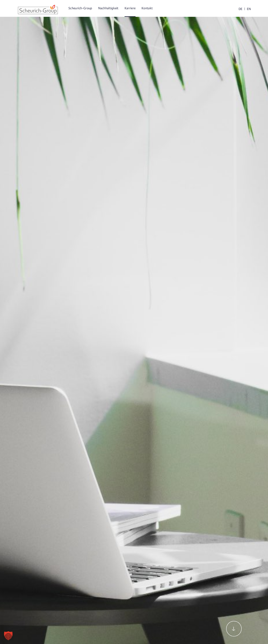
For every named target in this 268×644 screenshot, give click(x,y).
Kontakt (147, 8)
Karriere (130, 8)
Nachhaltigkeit (108, 8)
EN (249, 9)
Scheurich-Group (80, 8)
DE (240, 9)
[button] (8, 636)
